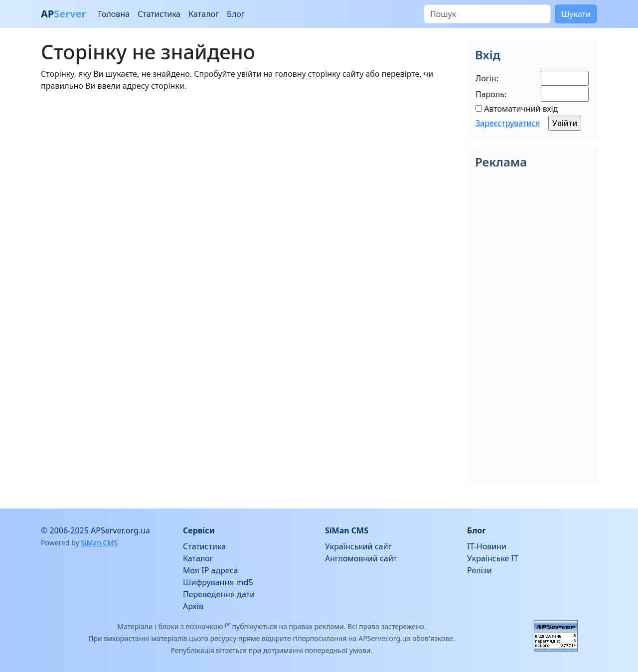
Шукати (576, 14)
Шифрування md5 (218, 582)
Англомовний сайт (361, 558)
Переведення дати (219, 594)
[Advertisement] (248, 169)
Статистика (159, 14)
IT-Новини (487, 546)
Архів (193, 606)
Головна (114, 14)
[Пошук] (487, 14)
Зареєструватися (508, 123)
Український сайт (358, 546)
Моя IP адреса (210, 570)
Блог (236, 14)
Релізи (479, 570)
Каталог (204, 14)
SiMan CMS (99, 543)
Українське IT (493, 558)
